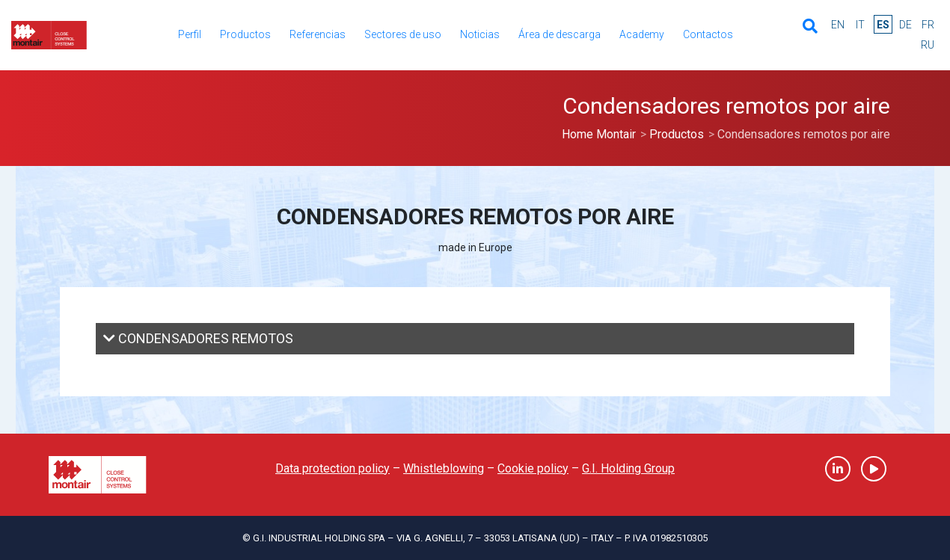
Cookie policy (533, 468)
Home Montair (599, 134)
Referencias (318, 34)
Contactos (708, 34)
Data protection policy (332, 468)
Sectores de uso (403, 34)
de (905, 25)
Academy (642, 34)
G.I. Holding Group (628, 468)
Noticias (480, 34)
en (838, 25)
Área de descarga (560, 34)
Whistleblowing (444, 468)
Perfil (190, 34)
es (883, 25)
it (860, 25)
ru (928, 45)
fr (928, 25)
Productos (245, 34)
